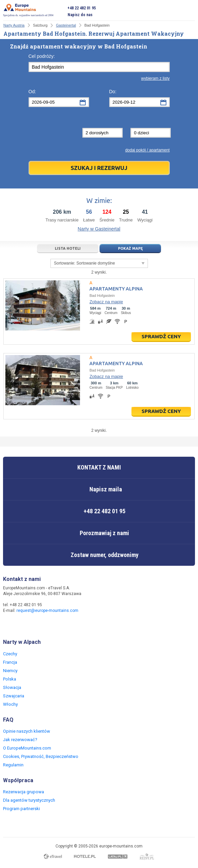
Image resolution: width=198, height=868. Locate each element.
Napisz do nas (80, 15)
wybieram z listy (155, 78)
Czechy (10, 654)
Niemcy (10, 671)
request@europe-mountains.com (47, 611)
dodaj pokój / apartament (147, 150)
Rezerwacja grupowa (24, 792)
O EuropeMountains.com (27, 748)
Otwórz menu (190, 11)
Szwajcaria (14, 696)
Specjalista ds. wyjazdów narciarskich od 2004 (28, 10)
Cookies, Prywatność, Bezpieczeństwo (41, 756)
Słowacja (12, 687)
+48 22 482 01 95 (82, 8)
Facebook (9, 625)
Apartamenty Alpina (116, 289)
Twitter (23, 625)
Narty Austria (14, 25)
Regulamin (13, 765)
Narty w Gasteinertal (99, 229)
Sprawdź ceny (161, 336)
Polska (10, 679)
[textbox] (99, 67)
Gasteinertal (66, 25)
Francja (10, 662)
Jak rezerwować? (20, 740)
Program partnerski (22, 809)
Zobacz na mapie (106, 302)
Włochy (10, 704)
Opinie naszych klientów (27, 731)
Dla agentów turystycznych (29, 800)
